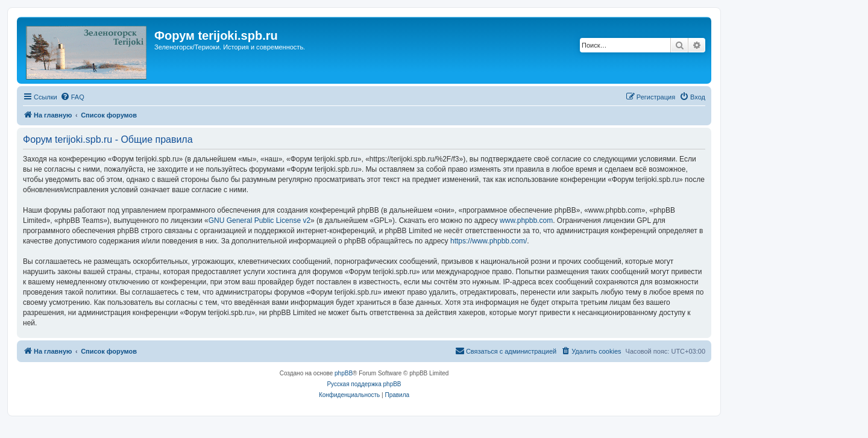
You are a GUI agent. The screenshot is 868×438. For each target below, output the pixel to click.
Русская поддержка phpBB (364, 384)
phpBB (344, 373)
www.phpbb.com (526, 221)
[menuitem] (72, 97)
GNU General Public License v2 (259, 221)
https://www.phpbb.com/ (489, 241)
